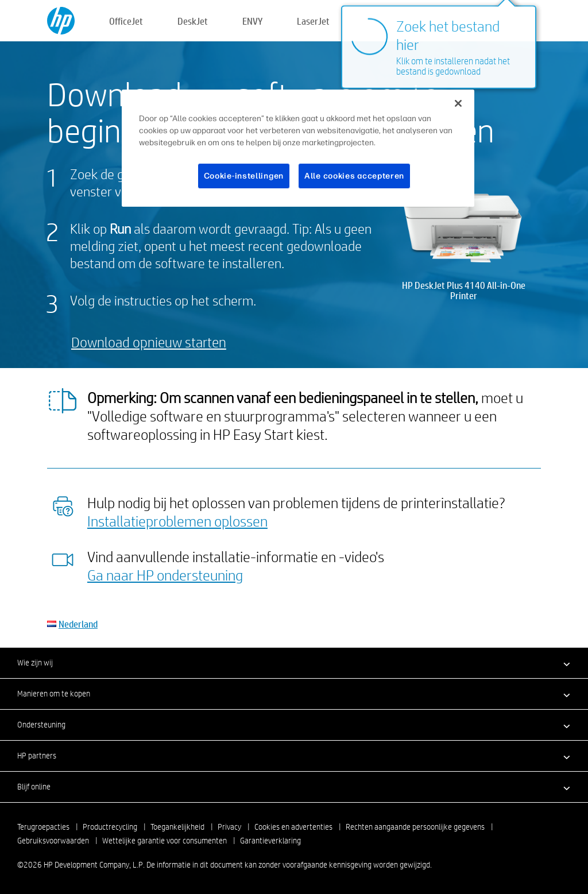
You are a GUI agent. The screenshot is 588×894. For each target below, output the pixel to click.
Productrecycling (110, 827)
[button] (294, 663)
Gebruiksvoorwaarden (53, 841)
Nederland (78, 624)
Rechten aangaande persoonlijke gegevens (415, 827)
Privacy (229, 827)
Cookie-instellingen (244, 176)
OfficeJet (126, 21)
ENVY (252, 21)
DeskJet (193, 21)
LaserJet (313, 21)
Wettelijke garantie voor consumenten (165, 841)
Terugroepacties (43, 827)
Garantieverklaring (270, 841)
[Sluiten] (458, 103)
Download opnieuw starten (149, 342)
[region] (298, 148)
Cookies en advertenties (293, 827)
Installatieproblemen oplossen (177, 521)
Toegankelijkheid (177, 827)
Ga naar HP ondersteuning (165, 575)
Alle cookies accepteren (354, 176)
